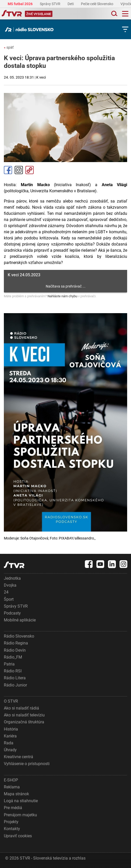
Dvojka (10, 585)
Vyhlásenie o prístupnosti (27, 764)
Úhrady (10, 750)
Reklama (12, 787)
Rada (9, 743)
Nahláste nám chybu (62, 296)
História (11, 729)
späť (9, 47)
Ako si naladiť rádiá (21, 708)
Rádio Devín (15, 650)
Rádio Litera (15, 678)
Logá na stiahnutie (21, 801)
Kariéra (10, 736)
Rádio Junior (15, 685)
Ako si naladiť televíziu (24, 715)
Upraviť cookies (18, 836)
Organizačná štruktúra (24, 722)
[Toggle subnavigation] (125, 29)
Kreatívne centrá (18, 757)
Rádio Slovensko (19, 636)
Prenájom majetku (20, 815)
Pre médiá (13, 808)
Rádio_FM (13, 657)
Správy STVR (50, 4)
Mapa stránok (16, 794)
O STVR (11, 701)
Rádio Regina (16, 643)
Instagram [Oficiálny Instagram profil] (19, 170)
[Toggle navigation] (125, 14)
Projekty (11, 822)
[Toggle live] (39, 14)
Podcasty (12, 613)
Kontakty (12, 829)
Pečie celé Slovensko (97, 4)
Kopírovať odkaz (30, 170)
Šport (9, 599)
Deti (71, 4)
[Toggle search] (114, 14)
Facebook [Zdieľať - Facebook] (8, 170)
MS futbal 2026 (21, 4)
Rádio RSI (13, 671)
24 (6, 592)
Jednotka (12, 578)
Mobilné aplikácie (20, 620)
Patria (9, 664)
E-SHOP (11, 780)
